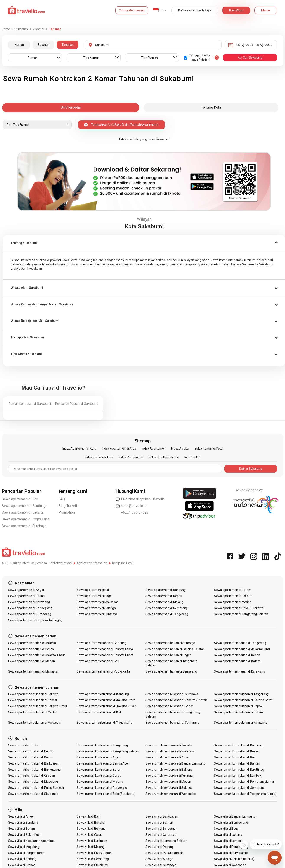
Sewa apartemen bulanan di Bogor (169, 706)
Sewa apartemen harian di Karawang (239, 671)
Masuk (266, 10)
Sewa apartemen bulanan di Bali (99, 712)
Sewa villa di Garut (89, 835)
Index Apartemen (154, 449)
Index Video (192, 457)
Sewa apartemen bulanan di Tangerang (241, 694)
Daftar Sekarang (251, 469)
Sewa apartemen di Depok (164, 596)
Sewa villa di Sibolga (159, 859)
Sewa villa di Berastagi (161, 829)
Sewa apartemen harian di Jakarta (32, 643)
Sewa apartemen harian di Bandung (102, 643)
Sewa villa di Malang (91, 847)
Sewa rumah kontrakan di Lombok (238, 776)
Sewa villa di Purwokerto (231, 853)
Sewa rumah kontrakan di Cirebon (32, 776)
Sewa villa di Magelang (24, 847)
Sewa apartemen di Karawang (29, 602)
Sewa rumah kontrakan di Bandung (238, 745)
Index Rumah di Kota (209, 449)
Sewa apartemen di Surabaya (24, 526)
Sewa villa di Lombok (228, 841)
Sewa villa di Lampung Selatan (166, 841)
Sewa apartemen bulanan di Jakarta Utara (106, 700)
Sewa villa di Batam (22, 829)
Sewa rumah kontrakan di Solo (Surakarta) (106, 794)
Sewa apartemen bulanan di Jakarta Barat (243, 700)
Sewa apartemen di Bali (20, 499)
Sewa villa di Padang (160, 847)
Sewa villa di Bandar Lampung (235, 816)
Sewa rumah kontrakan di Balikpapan (34, 763)
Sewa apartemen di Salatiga (96, 608)
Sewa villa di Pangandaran (26, 853)
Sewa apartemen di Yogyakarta (26, 519)
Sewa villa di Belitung (91, 829)
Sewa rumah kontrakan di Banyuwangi (35, 770)
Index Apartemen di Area (119, 449)
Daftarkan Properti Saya (195, 10)
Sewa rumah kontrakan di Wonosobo (171, 794)
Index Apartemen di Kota (79, 449)
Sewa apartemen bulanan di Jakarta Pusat (106, 706)
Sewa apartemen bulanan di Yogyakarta (104, 723)
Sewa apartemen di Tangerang (167, 614)
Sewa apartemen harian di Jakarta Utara (105, 649)
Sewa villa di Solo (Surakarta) (234, 859)
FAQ (62, 499)
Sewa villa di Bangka (91, 823)
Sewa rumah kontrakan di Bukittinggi (239, 770)
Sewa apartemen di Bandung (24, 506)
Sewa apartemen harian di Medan (32, 661)
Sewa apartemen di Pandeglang (30, 608)
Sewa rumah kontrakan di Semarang (239, 788)
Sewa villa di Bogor (227, 829)
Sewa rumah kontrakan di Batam (99, 770)
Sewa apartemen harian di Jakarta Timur (37, 655)
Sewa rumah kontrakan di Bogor (30, 757)
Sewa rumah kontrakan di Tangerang (102, 745)
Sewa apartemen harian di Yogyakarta (103, 671)
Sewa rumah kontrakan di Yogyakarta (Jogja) (245, 794)
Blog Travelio (69, 506)
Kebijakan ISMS (123, 563)
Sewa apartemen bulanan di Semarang (173, 723)
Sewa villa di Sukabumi (92, 865)
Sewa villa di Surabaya (161, 865)
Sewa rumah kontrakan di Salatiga (169, 788)
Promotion (67, 512)
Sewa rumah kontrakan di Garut (99, 776)
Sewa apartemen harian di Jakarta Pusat (105, 655)
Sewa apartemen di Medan (233, 602)
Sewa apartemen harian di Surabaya (171, 643)
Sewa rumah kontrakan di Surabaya (170, 751)
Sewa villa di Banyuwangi (231, 823)
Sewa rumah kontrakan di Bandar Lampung (175, 763)
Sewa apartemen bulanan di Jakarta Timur (38, 706)
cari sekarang (250, 58)
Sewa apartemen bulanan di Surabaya (172, 694)
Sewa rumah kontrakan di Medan (168, 782)
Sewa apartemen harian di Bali (98, 661)
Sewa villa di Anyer (21, 816)
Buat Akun (236, 10)
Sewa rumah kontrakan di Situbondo (33, 794)
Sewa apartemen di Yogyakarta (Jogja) (35, 620)
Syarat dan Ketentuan (92, 563)
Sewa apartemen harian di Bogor (168, 655)
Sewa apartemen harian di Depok (237, 655)
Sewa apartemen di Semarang (167, 608)
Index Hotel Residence (164, 457)
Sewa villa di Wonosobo (230, 865)
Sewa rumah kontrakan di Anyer (168, 757)
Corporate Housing (132, 10)
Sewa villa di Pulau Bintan (94, 853)
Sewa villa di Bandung (23, 823)
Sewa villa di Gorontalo (161, 835)
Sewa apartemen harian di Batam (237, 661)
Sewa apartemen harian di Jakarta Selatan (175, 649)
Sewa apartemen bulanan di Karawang (241, 723)
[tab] (144, 243)
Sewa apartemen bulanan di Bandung (103, 694)
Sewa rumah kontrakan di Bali (234, 757)
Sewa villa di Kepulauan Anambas (31, 841)
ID (162, 10)
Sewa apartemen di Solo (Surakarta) (239, 608)
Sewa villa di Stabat (22, 865)
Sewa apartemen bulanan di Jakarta (33, 694)
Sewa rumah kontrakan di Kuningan (170, 776)
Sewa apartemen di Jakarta (23, 512)
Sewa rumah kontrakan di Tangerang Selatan (108, 751)
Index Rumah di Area (99, 457)
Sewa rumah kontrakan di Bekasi (237, 751)
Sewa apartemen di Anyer (26, 590)
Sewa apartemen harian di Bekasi (31, 649)
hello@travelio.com (133, 506)
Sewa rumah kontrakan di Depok (31, 751)
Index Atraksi (180, 449)
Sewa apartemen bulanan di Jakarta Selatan (176, 700)
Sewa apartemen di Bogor (95, 596)
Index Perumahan (131, 457)
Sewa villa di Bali (88, 816)
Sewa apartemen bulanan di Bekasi (33, 700)
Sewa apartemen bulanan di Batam (238, 712)
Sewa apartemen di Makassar (97, 602)
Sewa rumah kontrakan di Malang (100, 782)
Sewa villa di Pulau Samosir (164, 853)
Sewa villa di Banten (159, 823)
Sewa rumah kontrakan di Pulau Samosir (36, 788)
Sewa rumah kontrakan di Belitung (169, 770)
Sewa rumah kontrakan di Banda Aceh (103, 763)
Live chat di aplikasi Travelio (140, 499)
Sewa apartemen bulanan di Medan (33, 712)
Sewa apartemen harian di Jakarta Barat (242, 649)
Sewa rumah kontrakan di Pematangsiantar (244, 782)
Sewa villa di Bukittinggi (24, 835)
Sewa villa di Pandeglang (231, 847)
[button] (144, 243)
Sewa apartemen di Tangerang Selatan (241, 614)
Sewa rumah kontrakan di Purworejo (102, 788)
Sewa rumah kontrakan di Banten (237, 763)
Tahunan (68, 45)
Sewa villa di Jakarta (228, 835)
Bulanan (43, 45)
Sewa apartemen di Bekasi (27, 596)
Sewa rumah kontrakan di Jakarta (169, 745)
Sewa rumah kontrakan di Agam (99, 757)
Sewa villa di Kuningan (92, 841)
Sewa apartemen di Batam (232, 590)
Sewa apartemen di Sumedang (30, 614)
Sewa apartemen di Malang (164, 602)
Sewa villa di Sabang (22, 859)
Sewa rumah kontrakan (24, 745)
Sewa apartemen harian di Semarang (171, 671)
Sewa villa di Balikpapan (162, 816)
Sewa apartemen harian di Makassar (34, 671)
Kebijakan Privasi (60, 563)
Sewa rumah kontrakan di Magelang (33, 782)
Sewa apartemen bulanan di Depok (238, 706)
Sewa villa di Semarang (93, 859)
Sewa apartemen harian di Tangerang (240, 643)
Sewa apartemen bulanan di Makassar (35, 723)
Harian (19, 45)
